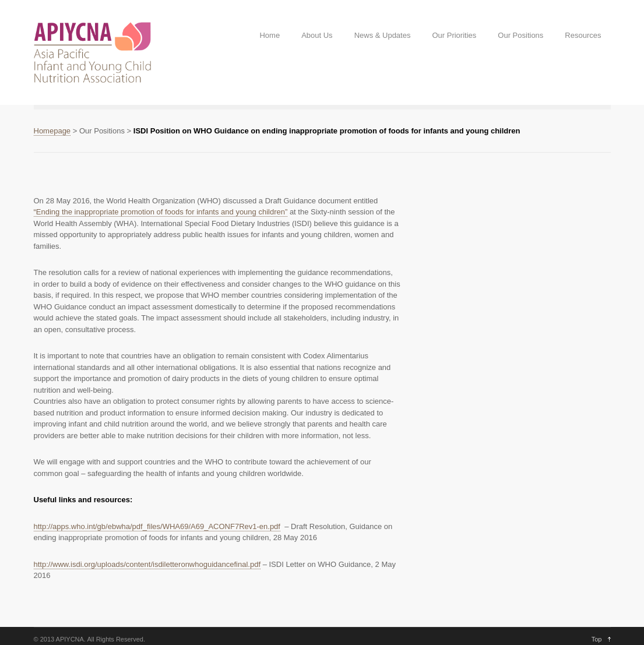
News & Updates (383, 35)
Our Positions (520, 35)
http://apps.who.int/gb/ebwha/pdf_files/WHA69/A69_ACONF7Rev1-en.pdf (157, 526)
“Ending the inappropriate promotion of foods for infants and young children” (161, 212)
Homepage (52, 131)
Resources (583, 35)
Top (597, 639)
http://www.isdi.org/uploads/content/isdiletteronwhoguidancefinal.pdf (147, 564)
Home (270, 35)
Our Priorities (454, 35)
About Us (317, 35)
